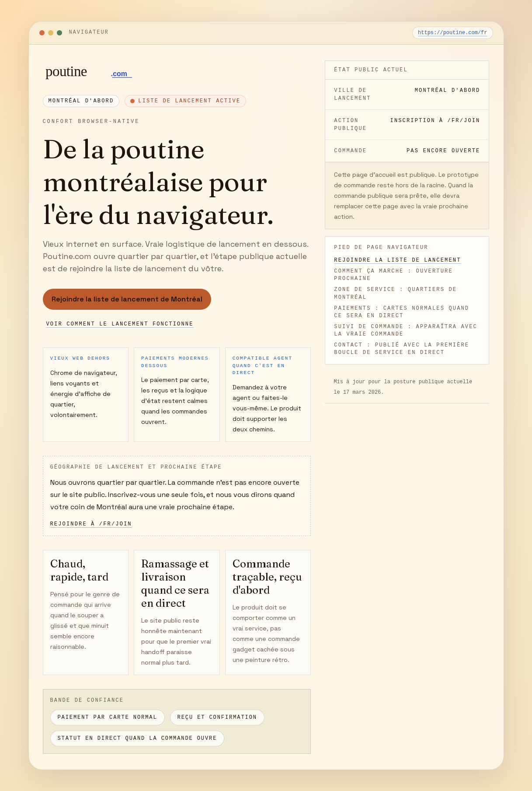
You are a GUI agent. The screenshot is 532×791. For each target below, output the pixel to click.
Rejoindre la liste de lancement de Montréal (127, 299)
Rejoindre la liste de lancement (397, 260)
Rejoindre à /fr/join (91, 524)
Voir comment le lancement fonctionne (120, 324)
